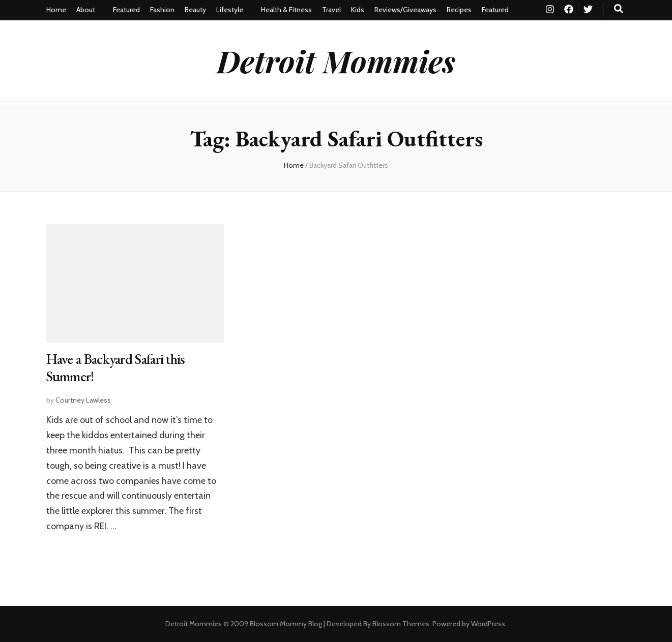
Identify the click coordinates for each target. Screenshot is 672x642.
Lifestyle (230, 10)
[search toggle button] (619, 9)
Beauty (195, 10)
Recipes (459, 10)
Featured (126, 10)
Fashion (162, 10)
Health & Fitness (286, 10)
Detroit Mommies (336, 60)
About (86, 10)
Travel (331, 10)
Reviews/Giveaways (405, 10)
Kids (358, 10)
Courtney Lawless (83, 400)
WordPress (488, 624)
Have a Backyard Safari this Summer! (116, 368)
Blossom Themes (401, 624)
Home (56, 10)
